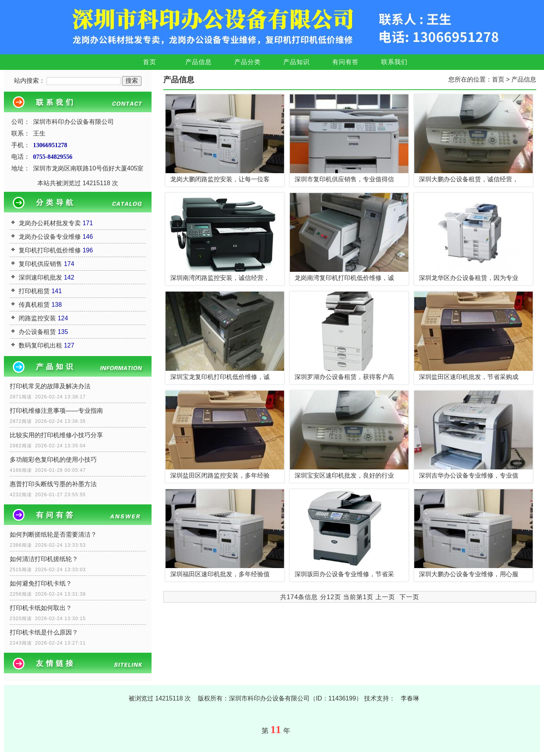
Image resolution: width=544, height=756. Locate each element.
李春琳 (410, 698)
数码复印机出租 (40, 345)
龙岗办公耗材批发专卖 (50, 223)
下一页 (409, 597)
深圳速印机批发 (40, 277)
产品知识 (296, 62)
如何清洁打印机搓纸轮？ (44, 559)
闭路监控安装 (37, 318)
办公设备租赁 (37, 332)
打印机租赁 (34, 291)
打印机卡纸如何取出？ (41, 608)
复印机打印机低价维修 (50, 250)
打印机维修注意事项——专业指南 (56, 411)
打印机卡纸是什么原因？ (44, 632)
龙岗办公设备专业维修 (50, 237)
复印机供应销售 (40, 264)
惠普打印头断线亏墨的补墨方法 (53, 484)
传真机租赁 (34, 305)
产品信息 (199, 62)
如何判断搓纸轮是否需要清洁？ (53, 534)
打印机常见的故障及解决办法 (50, 386)
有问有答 (345, 62)
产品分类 (248, 62)
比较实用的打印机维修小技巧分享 (56, 435)
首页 (150, 62)
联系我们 (394, 62)
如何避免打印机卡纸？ (41, 583)
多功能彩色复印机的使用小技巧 (53, 460)
